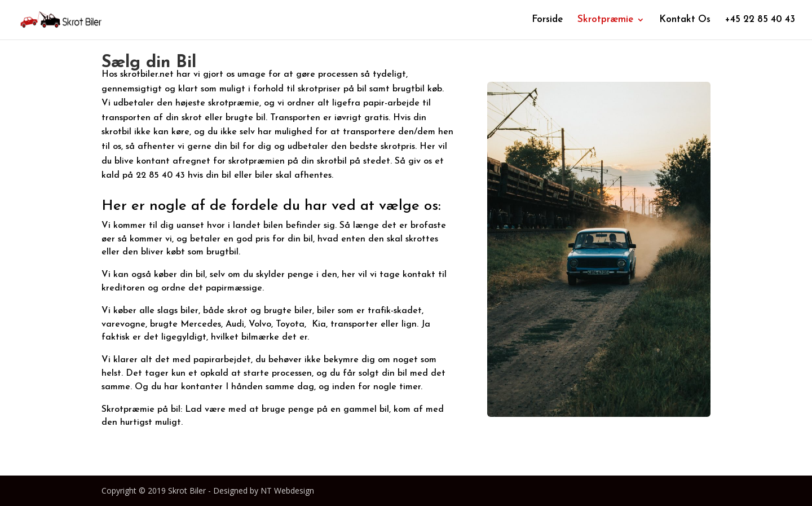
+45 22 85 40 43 (760, 20)
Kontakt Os (685, 20)
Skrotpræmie (605, 20)
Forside (547, 20)
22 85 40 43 (160, 175)
